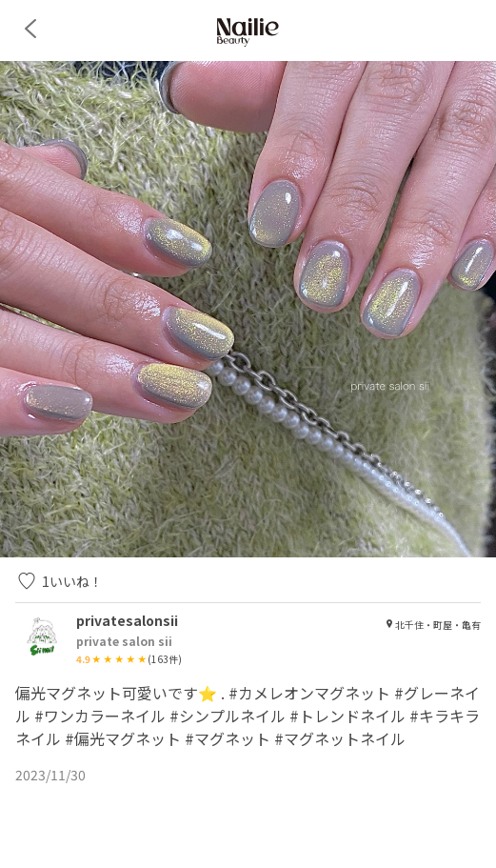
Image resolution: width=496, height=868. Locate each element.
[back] (30, 29)
